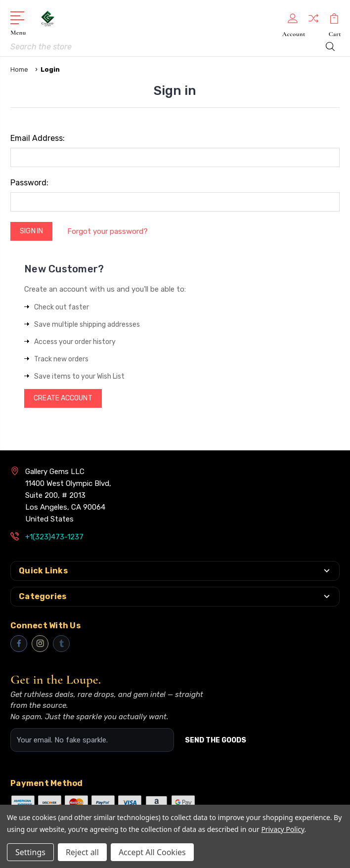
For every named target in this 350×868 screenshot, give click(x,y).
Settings (30, 852)
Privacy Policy (283, 829)
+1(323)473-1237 (54, 537)
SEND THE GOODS (216, 740)
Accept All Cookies (152, 852)
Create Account (63, 398)
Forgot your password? (108, 231)
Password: (29, 183)
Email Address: (38, 138)
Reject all (82, 852)
